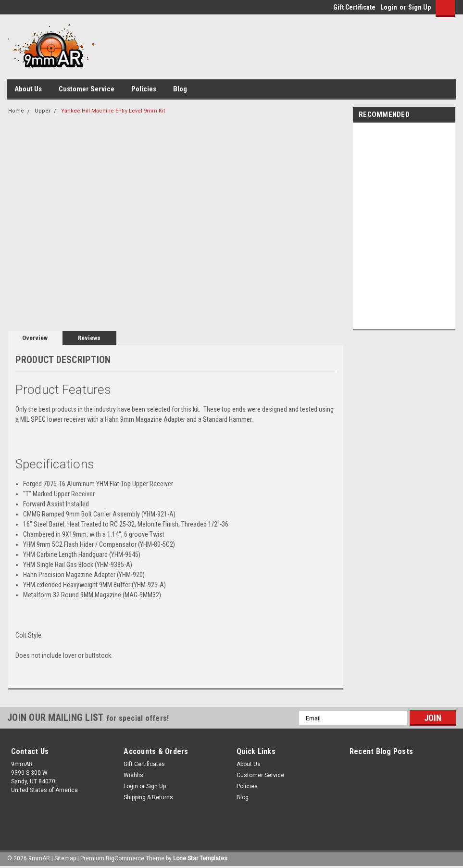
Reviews (89, 338)
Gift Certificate (354, 7)
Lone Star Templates (200, 858)
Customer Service (87, 89)
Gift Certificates (144, 764)
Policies (144, 89)
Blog (180, 89)
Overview (35, 338)
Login (389, 7)
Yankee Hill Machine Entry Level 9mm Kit (113, 111)
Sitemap (65, 858)
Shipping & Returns (148, 797)
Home (16, 111)
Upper (43, 111)
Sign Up (419, 7)
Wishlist (134, 775)
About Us (28, 89)
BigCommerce (125, 858)
